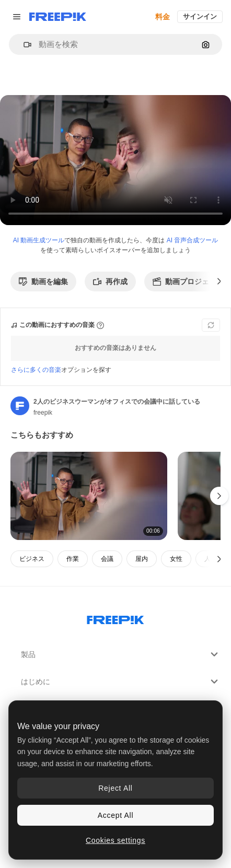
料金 (163, 17)
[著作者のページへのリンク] (20, 406)
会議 (107, 559)
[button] (23, 45)
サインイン (200, 16)
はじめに (121, 682)
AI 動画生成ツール (39, 240)
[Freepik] (58, 17)
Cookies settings (115, 840)
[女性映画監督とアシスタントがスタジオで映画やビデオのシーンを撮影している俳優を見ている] (89, 496)
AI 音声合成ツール (193, 240)
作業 (73, 559)
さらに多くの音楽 (36, 370)
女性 (176, 559)
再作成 (110, 281)
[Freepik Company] (115, 618)
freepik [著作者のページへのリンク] (43, 413)
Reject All (115, 788)
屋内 (142, 559)
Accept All (115, 815)
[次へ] (219, 281)
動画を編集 (43, 281)
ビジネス (32, 559)
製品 (121, 654)
